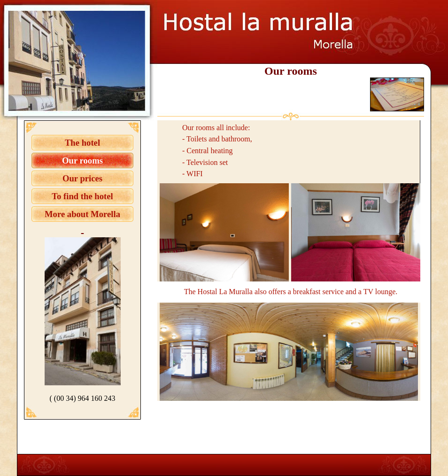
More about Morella (82, 214)
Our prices (82, 178)
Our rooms (82, 160)
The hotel (82, 143)
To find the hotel (82, 196)
